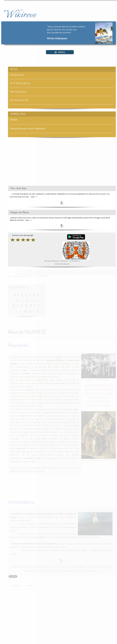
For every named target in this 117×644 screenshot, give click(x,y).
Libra (65, 264)
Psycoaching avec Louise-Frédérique (27, 129)
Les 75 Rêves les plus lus (20, 83)
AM (61, 264)
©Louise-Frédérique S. (52, 261)
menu (60, 52)
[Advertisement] (31, 164)
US (68, 264)
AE (56, 264)
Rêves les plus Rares (18, 92)
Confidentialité (74, 261)
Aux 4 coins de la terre (19, 100)
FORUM (14, 120)
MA (58, 264)
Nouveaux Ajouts (17, 75)
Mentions (65, 261)
